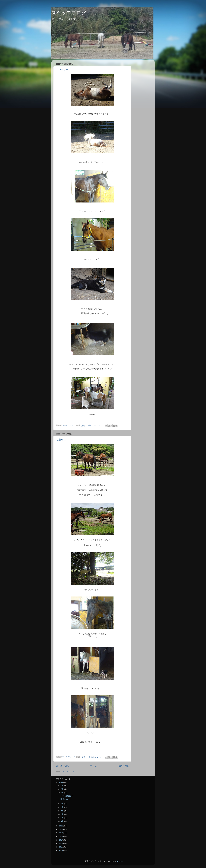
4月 (63, 811)
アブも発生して (65, 70)
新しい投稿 (62, 766)
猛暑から (61, 440)
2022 (61, 783)
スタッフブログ (69, 13)
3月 (63, 814)
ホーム (94, 766)
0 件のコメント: (95, 425)
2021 (61, 826)
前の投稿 (123, 766)
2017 (61, 840)
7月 (63, 793)
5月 (63, 807)
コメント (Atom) (67, 772)
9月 (63, 786)
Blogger (120, 861)
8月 (63, 789)
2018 (61, 836)
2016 (61, 843)
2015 (61, 847)
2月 (63, 818)
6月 (63, 804)
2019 (61, 833)
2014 (61, 851)
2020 (61, 829)
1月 (63, 821)
